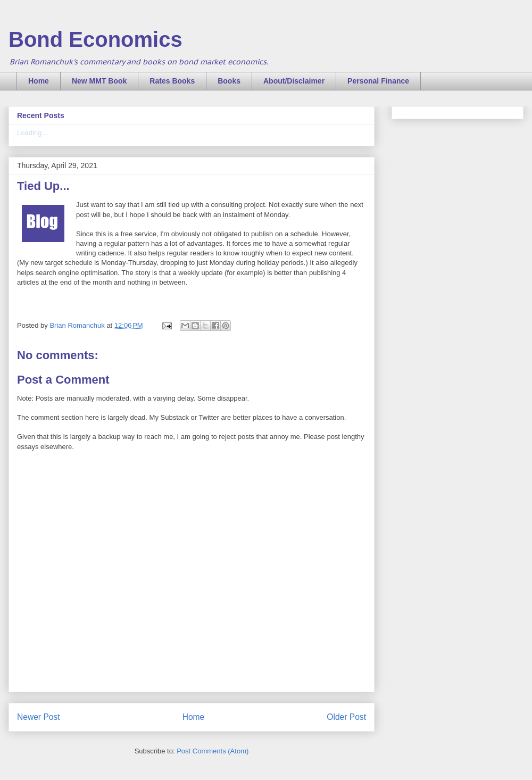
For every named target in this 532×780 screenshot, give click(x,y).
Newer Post (39, 717)
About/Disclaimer (294, 81)
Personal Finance (378, 81)
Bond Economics (95, 39)
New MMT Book (99, 81)
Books (229, 81)
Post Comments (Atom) (213, 751)
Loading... (32, 133)
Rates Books (172, 81)
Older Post (346, 717)
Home (39, 81)
